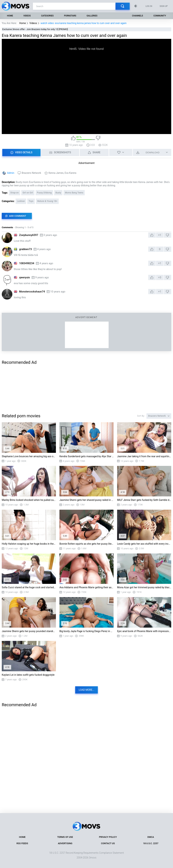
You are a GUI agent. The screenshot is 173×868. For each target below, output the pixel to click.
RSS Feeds (22, 843)
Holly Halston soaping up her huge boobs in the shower (29, 544)
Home (10, 16)
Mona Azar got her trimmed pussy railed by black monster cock (144, 587)
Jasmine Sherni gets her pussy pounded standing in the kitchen (29, 631)
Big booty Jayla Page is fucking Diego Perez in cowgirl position (86, 631)
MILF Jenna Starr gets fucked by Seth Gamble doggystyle (144, 500)
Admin (11, 173)
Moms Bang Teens (74, 193)
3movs (93, 858)
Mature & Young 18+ (47, 201)
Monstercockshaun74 (32, 292)
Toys (31, 201)
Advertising (65, 843)
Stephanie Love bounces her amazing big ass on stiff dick (29, 456)
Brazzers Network (31, 173)
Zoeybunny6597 (29, 235)
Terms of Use (65, 837)
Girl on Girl (28, 193)
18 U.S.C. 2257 (151, 843)
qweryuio (24, 277)
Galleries (92, 16)
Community (160, 16)
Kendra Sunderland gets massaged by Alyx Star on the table (86, 456)
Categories (47, 16)
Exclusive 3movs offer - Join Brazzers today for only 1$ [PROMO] (35, 29)
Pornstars (70, 16)
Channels (137, 16)
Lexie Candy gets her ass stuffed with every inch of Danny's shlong (144, 544)
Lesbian (21, 201)
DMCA (151, 837)
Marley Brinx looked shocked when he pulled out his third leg (29, 500)
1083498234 (27, 263)
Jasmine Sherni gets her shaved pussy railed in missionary (86, 500)
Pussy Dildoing (44, 193)
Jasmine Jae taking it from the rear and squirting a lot (144, 456)
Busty (58, 193)
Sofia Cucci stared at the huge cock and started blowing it (29, 587)
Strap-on (14, 193)
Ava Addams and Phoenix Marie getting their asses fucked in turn (86, 587)
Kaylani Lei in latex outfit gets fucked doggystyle (28, 675)
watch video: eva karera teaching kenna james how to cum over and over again (83, 23)
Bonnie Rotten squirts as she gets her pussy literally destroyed (86, 544)
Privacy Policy (108, 837)
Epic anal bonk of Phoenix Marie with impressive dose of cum (144, 631)
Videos (27, 16)
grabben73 (25, 249)
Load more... (86, 690)
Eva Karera (70, 173)
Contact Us (108, 843)
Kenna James (56, 173)
